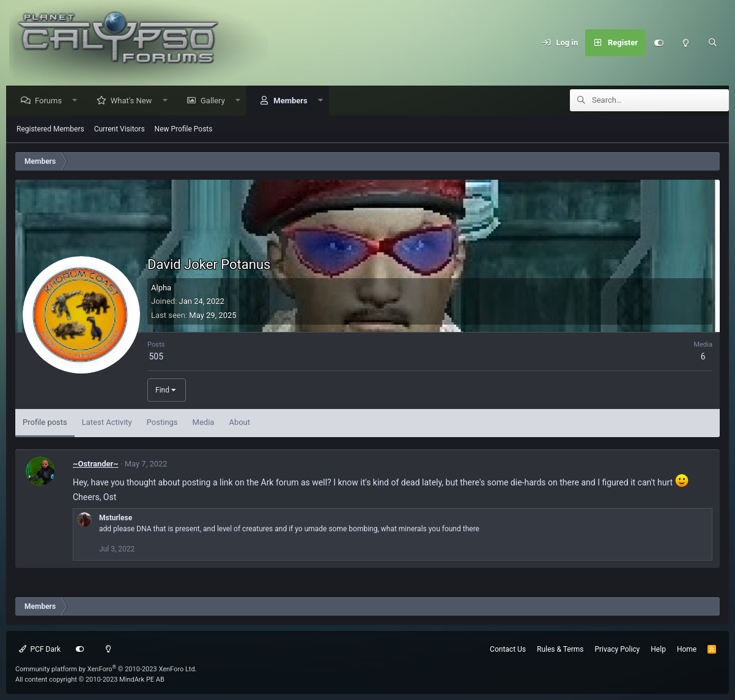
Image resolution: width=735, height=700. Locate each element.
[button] (78, 101)
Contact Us (508, 649)
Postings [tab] (162, 423)
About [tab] (239, 423)
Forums (51, 101)
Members (293, 101)
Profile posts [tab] (45, 423)
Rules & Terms (560, 649)
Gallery (216, 101)
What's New (135, 101)
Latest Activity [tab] (107, 423)
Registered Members (50, 130)
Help (658, 649)
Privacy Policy (617, 649)
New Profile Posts (184, 130)
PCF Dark (40, 649)
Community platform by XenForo (106, 669)
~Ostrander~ (96, 464)
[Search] (712, 43)
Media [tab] (204, 423)
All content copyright (90, 680)
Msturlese (116, 518)
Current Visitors (120, 130)
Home (687, 649)
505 (156, 357)
